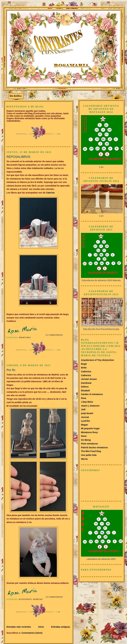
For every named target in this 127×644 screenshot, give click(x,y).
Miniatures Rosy (89, 432)
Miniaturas (25, 337)
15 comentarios (54, 597)
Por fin (11, 370)
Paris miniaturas (89, 444)
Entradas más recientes (19, 627)
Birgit (84, 364)
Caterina (50, 193)
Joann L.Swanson (90, 406)
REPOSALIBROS (18, 157)
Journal (85, 417)
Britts (84, 368)
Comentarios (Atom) (32, 633)
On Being (86, 440)
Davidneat (86, 383)
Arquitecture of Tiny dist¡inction (97, 360)
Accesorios (25, 599)
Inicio (41, 627)
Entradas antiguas (61, 627)
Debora (85, 387)
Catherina (86, 372)
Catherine (86, 375)
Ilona (84, 398)
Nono (84, 436)
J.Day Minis (87, 402)
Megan (84, 425)
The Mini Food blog (91, 451)
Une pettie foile (89, 455)
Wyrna (84, 459)
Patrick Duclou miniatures (94, 447)
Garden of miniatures (92, 394)
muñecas (38, 599)
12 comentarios (54, 335)
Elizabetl (85, 391)
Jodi (83, 409)
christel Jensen (89, 379)
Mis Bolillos (16, 96)
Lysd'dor (85, 421)
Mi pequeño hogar (90, 428)
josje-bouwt (87, 413)
